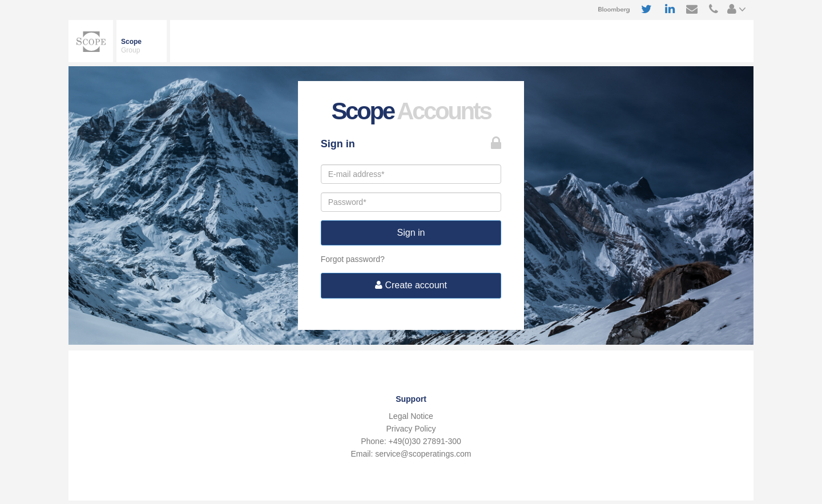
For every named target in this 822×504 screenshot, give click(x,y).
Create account (411, 285)
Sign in (411, 233)
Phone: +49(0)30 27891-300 (411, 441)
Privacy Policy (411, 429)
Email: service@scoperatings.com (411, 454)
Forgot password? (353, 259)
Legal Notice (411, 416)
